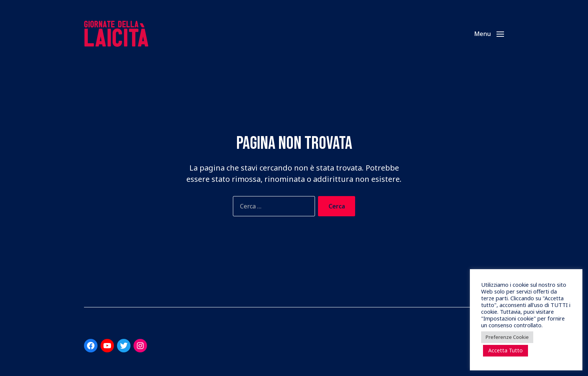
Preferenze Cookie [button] (507, 337)
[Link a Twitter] (124, 346)
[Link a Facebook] (91, 346)
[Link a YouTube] (107, 346)
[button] (489, 34)
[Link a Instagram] (140, 346)
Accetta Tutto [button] (505, 350)
